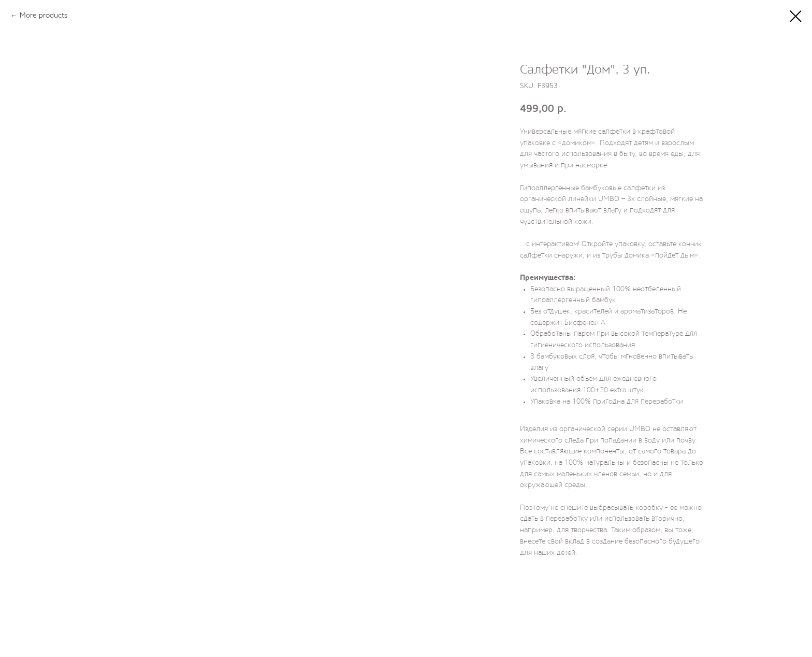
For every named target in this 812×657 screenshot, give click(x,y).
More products (44, 16)
